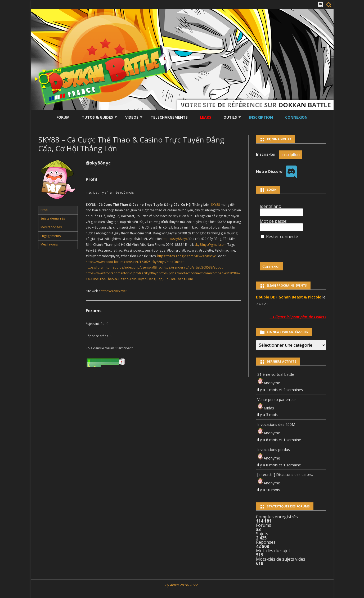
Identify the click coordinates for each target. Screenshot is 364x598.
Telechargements (169, 117)
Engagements (51, 236)
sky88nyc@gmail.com (211, 245)
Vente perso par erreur (277, 400)
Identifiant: (270, 206)
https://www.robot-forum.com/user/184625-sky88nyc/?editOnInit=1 (136, 262)
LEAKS (206, 117)
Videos (132, 117)
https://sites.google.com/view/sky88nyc (187, 256)
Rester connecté (282, 236)
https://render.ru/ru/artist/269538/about (193, 267)
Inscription (261, 117)
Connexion (296, 117)
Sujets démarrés (53, 218)
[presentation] (296, 248)
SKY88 (215, 205)
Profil (44, 210)
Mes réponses (51, 227)
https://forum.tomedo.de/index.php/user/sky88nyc (124, 267)
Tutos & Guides (97, 117)
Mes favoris (49, 244)
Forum (63, 117)
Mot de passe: (273, 221)
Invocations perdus (274, 450)
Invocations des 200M (276, 424)
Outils (230, 117)
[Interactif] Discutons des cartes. (285, 474)
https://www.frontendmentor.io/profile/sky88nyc (122, 273)
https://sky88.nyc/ (176, 239)
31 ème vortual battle (276, 374)
